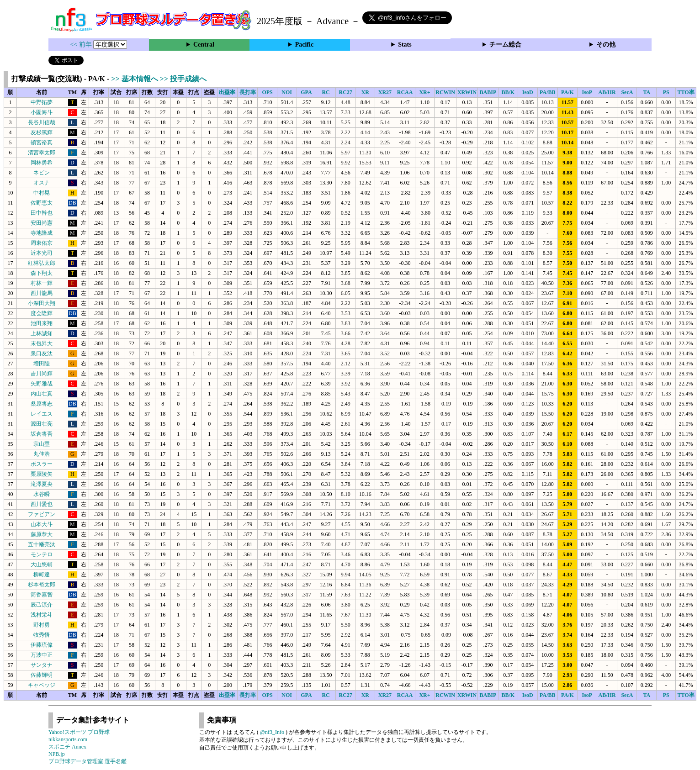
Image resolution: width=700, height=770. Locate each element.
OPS (267, 92)
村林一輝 (42, 283)
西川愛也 (42, 504)
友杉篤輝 (42, 132)
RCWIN (445, 92)
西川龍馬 (42, 293)
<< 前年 (82, 45)
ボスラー (42, 464)
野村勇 (42, 625)
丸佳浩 (42, 454)
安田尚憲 (42, 223)
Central (204, 45)
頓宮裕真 (42, 142)
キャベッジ (42, 685)
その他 (606, 45)
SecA (627, 92)
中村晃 (42, 193)
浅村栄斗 (42, 615)
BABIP (488, 92)
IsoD (528, 92)
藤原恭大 (42, 534)
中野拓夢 (42, 102)
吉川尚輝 (42, 374)
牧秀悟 (42, 635)
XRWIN (467, 92)
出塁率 (227, 92)
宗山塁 (42, 444)
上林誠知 (42, 333)
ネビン (42, 173)
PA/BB (547, 92)
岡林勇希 (42, 163)
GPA (306, 92)
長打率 (248, 92)
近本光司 (42, 253)
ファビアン (42, 514)
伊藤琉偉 (42, 645)
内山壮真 (42, 394)
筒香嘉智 (42, 595)
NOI (287, 92)
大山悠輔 (42, 564)
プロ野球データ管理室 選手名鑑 (87, 761)
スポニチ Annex (67, 747)
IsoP (587, 92)
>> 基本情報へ (135, 79)
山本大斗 (42, 524)
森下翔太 (42, 273)
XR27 (385, 92)
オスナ (42, 183)
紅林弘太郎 (42, 263)
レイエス (42, 414)
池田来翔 (42, 323)
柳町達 (42, 575)
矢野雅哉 (42, 384)
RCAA (405, 92)
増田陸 (42, 364)
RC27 (346, 92)
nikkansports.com (68, 739)
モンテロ (42, 554)
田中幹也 (42, 213)
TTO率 (686, 92)
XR (365, 92)
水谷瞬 (42, 494)
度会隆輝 (42, 313)
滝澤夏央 (42, 484)
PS (666, 92)
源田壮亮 (42, 424)
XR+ (424, 92)
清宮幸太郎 (42, 153)
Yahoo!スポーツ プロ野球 (79, 732)
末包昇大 (42, 343)
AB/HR (607, 92)
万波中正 (42, 655)
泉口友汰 (42, 353)
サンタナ (42, 665)
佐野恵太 (42, 203)
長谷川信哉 (42, 122)
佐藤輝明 (42, 675)
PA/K (567, 92)
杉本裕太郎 (42, 585)
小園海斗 (42, 112)
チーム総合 (505, 45)
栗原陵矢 (42, 474)
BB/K (508, 92)
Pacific (304, 45)
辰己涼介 (42, 605)
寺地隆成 (42, 233)
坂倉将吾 (42, 434)
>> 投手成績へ (183, 79)
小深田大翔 (42, 303)
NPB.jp (57, 754)
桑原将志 (42, 404)
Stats (405, 45)
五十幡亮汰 (42, 544)
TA (647, 92)
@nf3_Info (272, 732)
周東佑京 (42, 243)
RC (326, 92)
